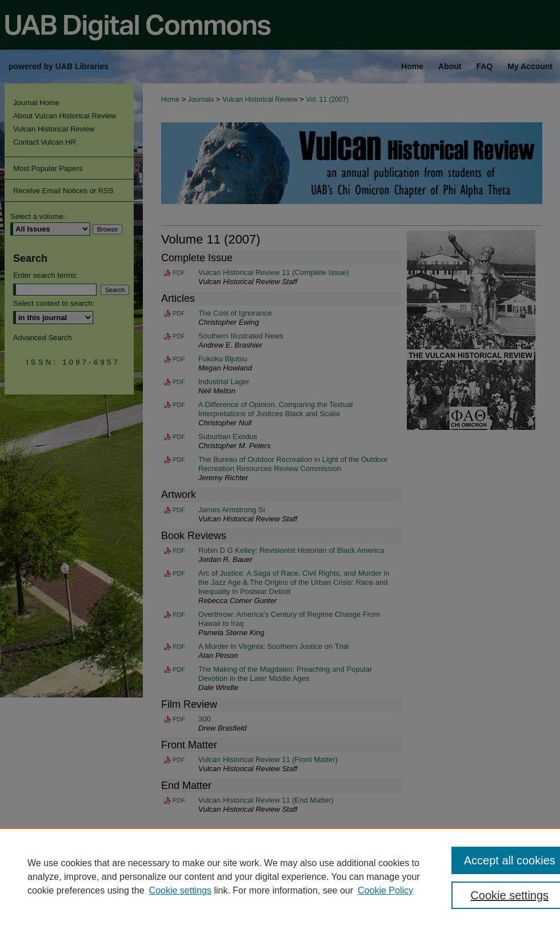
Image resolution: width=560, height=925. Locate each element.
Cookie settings (180, 890)
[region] (280, 876)
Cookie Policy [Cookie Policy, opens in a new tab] (385, 890)
